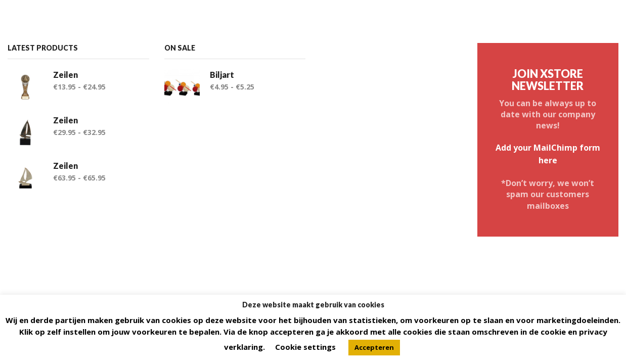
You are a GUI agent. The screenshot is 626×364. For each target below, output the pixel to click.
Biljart (222, 75)
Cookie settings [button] (305, 347)
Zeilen (65, 75)
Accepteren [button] (374, 347)
